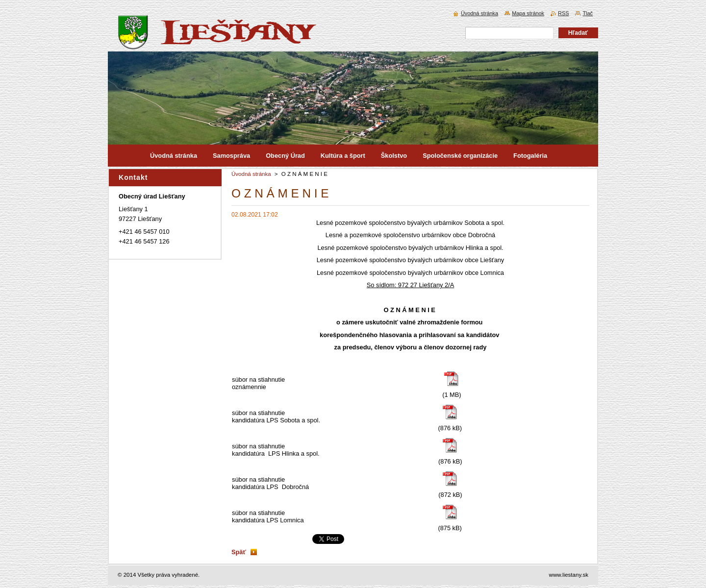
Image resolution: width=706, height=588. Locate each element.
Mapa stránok (528, 13)
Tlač (588, 13)
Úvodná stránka (251, 174)
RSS (563, 13)
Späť (239, 552)
